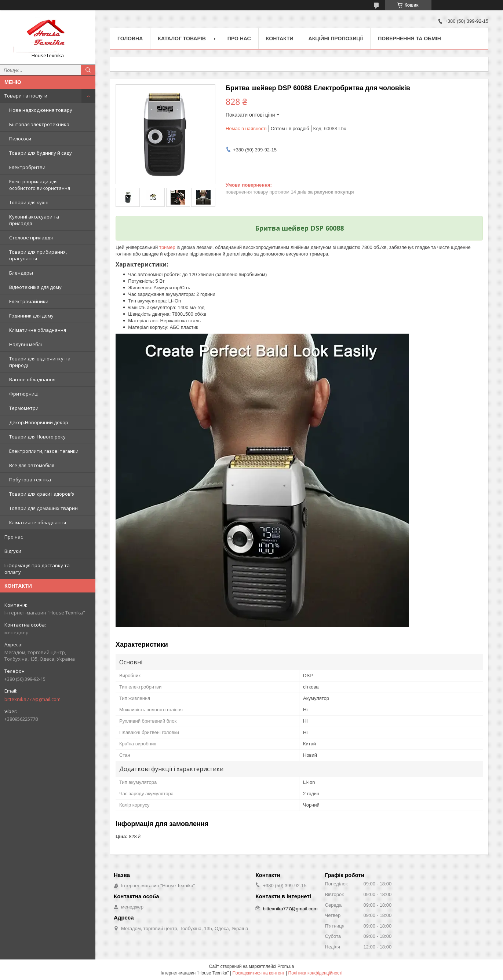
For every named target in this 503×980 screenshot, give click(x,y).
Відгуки (13, 551)
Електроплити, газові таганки (44, 451)
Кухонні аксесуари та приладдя (34, 220)
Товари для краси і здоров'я (42, 494)
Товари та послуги (26, 96)
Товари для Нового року (37, 437)
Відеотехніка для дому (35, 287)
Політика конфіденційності (316, 973)
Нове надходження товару (41, 110)
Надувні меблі (25, 344)
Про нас (14, 537)
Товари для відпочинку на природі (40, 362)
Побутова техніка (30, 480)
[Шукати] (88, 70)
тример (167, 247)
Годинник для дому (31, 316)
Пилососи (20, 139)
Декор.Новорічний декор (39, 422)
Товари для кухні (29, 202)
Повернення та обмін (409, 38)
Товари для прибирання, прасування (38, 255)
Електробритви (27, 167)
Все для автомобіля (32, 465)
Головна (130, 38)
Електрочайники (29, 301)
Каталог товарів (182, 38)
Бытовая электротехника (39, 124)
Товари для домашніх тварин (43, 508)
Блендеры (21, 273)
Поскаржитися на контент (258, 973)
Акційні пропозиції (336, 38)
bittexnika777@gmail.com (32, 699)
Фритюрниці (24, 394)
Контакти (280, 38)
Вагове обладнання (32, 379)
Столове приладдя (31, 238)
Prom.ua (286, 966)
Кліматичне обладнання (38, 330)
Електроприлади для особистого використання (40, 185)
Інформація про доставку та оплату (37, 569)
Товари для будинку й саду (41, 153)
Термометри (24, 408)
